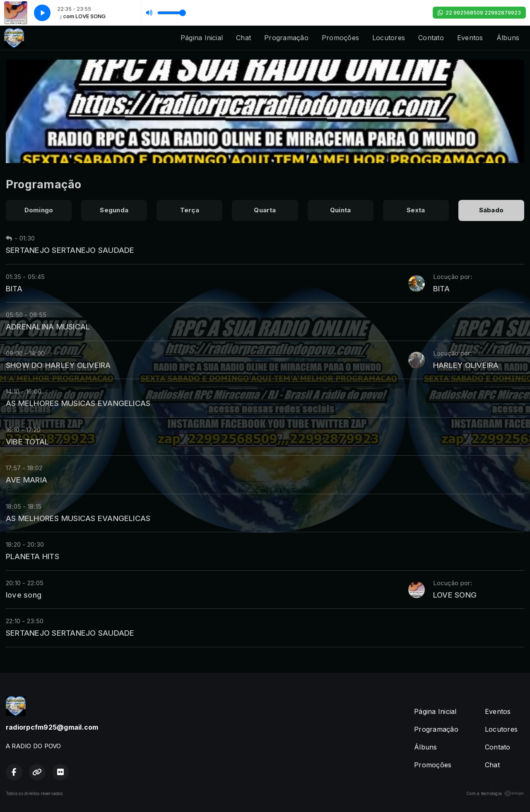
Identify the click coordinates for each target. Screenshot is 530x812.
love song (24, 595)
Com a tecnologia (495, 793)
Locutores (389, 38)
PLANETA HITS (33, 556)
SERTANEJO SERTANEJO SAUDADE (70, 250)
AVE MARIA (26, 480)
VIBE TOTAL (27, 442)
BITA (14, 288)
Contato (431, 38)
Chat (243, 38)
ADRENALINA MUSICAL (48, 327)
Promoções (340, 38)
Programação (286, 38)
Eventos (470, 38)
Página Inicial (202, 38)
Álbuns (508, 38)
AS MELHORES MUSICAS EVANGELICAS (78, 403)
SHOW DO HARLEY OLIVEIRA (58, 365)
